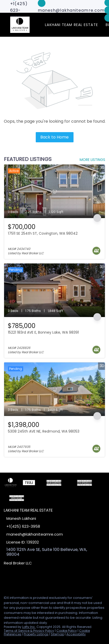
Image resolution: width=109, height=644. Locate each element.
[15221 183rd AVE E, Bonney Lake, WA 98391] (54, 290)
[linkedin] (16, 580)
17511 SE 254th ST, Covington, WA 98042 (43, 233)
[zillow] (27, 580)
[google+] (37, 580)
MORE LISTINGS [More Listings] (92, 160)
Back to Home (54, 137)
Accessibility (76, 634)
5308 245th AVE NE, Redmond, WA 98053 (44, 431)
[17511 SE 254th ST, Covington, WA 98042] (54, 191)
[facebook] (6, 580)
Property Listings (36, 634)
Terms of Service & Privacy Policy (29, 631)
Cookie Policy (67, 631)
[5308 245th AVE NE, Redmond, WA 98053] (54, 389)
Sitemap (57, 634)
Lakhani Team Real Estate (71, 25)
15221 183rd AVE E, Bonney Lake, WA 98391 (43, 332)
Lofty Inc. (29, 627)
